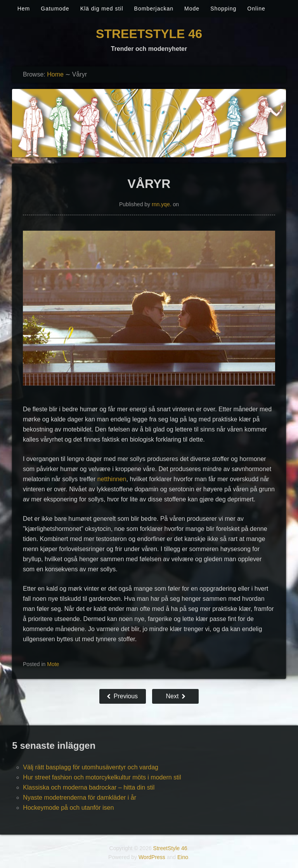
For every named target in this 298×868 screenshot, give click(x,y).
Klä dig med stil (102, 9)
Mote (53, 664)
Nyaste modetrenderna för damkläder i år (80, 798)
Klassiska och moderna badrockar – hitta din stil (89, 787)
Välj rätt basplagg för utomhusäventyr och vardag (91, 767)
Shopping (223, 9)
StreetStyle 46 (149, 34)
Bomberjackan (154, 9)
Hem (24, 9)
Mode (192, 9)
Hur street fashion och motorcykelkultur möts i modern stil (102, 777)
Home (55, 74)
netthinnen (112, 479)
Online (256, 9)
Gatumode (55, 9)
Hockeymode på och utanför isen (68, 808)
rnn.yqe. (162, 204)
